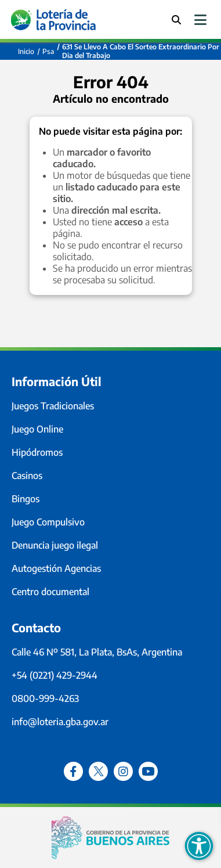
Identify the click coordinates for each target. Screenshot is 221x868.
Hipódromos (37, 452)
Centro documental (50, 592)
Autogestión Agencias (56, 568)
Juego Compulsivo (48, 522)
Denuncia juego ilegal (55, 545)
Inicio (26, 51)
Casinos (27, 476)
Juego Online (37, 429)
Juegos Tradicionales (53, 406)
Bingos (26, 499)
